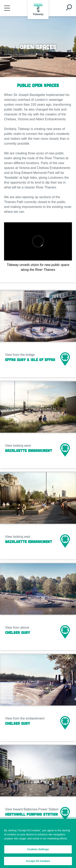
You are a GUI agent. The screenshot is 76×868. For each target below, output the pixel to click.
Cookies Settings (38, 852)
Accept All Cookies (38, 863)
